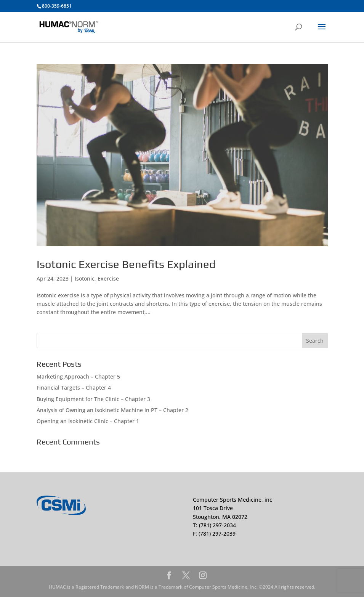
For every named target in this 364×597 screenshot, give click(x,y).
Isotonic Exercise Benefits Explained (126, 264)
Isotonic (85, 278)
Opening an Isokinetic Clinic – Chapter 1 (88, 421)
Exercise (108, 278)
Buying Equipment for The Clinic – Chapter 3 (93, 399)
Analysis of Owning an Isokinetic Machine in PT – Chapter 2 (112, 410)
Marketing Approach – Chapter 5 (78, 376)
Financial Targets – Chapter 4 (74, 388)
